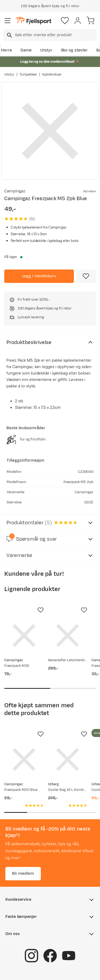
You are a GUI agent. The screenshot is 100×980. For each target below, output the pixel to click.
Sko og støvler (74, 50)
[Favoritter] (65, 21)
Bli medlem (23, 874)
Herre (7, 50)
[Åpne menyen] (8, 21)
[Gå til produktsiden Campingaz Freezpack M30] (24, 635)
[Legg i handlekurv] (39, 276)
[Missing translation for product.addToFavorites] (86, 276)
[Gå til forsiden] (33, 21)
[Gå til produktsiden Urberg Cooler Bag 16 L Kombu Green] (68, 760)
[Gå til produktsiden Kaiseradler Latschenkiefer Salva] (68, 635)
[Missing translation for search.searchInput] (9, 35)
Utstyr (46, 50)
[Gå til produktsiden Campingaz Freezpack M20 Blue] (24, 760)
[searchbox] (55, 35)
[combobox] (50, 35)
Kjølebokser (52, 74)
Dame (26, 50)
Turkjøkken (28, 74)
